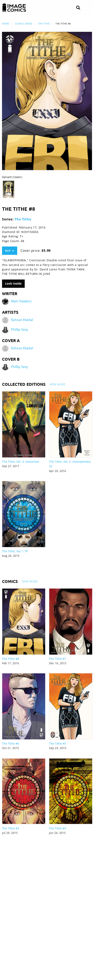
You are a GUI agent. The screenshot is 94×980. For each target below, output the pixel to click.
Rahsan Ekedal (22, 320)
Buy (10, 251)
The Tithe (44, 24)
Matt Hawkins (21, 301)
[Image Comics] (14, 8)
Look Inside (13, 283)
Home (6, 24)
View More (58, 384)
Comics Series (24, 24)
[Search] (78, 8)
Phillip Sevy (19, 330)
